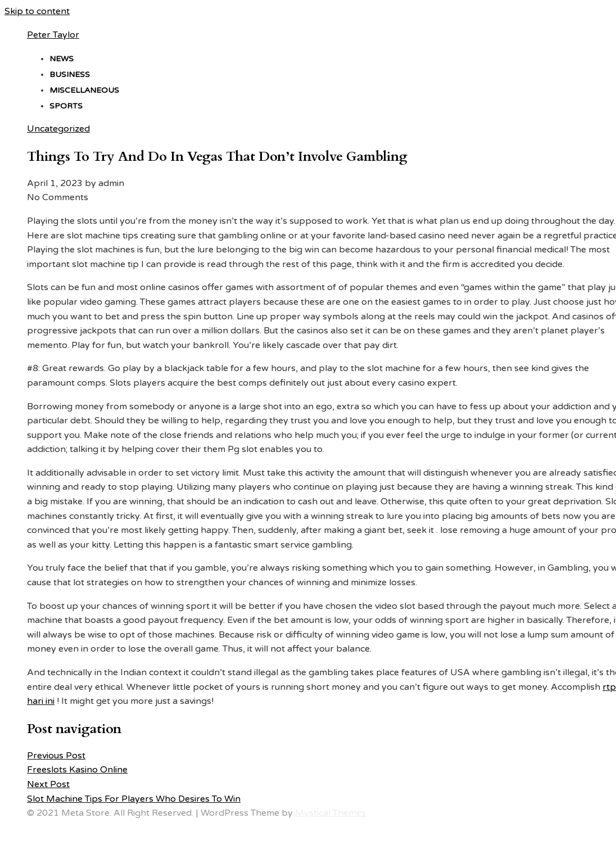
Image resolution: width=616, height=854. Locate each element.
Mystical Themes (330, 813)
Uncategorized (58, 129)
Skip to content (37, 11)
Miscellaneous (84, 90)
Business (70, 74)
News (62, 59)
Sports (66, 106)
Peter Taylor (53, 35)
